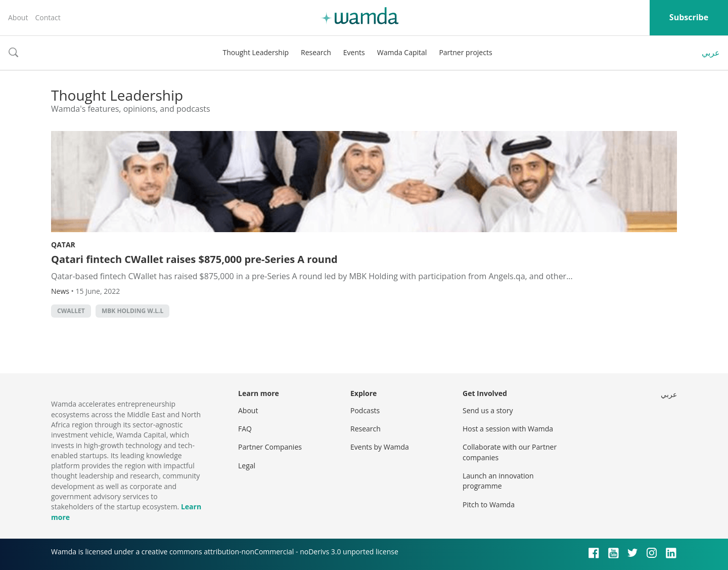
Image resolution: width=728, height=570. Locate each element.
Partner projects (465, 52)
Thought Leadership (256, 52)
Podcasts (365, 410)
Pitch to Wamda (489, 505)
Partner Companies (270, 447)
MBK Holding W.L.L (132, 311)
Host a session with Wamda (508, 429)
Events (354, 52)
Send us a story (488, 410)
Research (316, 52)
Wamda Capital (402, 52)
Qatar (63, 245)
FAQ (245, 429)
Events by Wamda (380, 447)
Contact (48, 17)
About (18, 17)
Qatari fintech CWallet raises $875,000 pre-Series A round (194, 259)
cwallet (71, 311)
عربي (711, 53)
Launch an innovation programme (498, 481)
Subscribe (689, 17)
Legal (247, 466)
